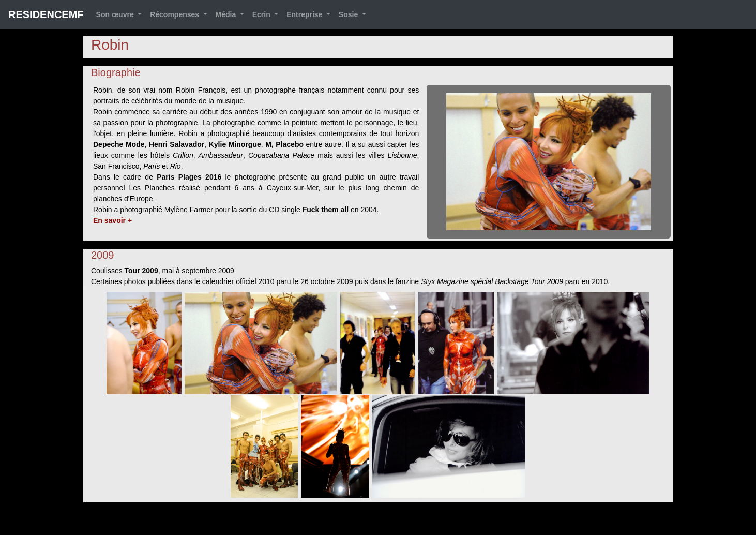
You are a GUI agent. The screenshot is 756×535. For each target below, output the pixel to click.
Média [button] (227, 14)
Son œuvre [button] (116, 14)
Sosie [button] (349, 14)
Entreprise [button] (305, 14)
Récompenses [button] (176, 14)
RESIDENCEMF (46, 14)
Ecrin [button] (262, 14)
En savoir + (112, 220)
